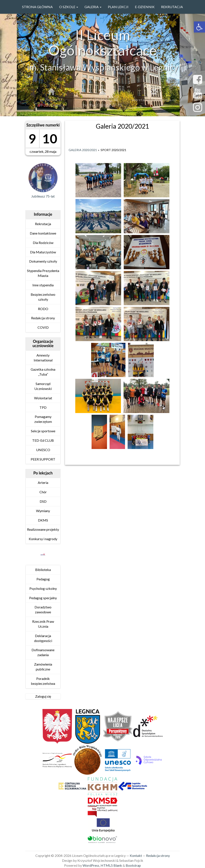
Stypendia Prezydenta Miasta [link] (43, 273)
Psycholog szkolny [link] (43, 588)
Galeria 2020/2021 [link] (83, 150)
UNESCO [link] (43, 450)
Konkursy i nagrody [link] (43, 539)
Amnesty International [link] (43, 358)
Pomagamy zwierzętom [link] (43, 419)
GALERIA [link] (93, 7)
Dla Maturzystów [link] (43, 252)
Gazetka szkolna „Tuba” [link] (43, 372)
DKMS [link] (43, 520)
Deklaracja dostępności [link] (43, 638)
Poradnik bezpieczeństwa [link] (43, 681)
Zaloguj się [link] (43, 696)
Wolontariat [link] (43, 398)
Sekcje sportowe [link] (43, 431)
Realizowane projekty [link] (43, 529)
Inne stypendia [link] (43, 285)
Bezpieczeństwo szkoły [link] (43, 297)
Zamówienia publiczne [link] (43, 667)
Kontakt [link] (136, 855)
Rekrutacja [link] (172, 7)
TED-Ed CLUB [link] (43, 440)
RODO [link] (43, 309)
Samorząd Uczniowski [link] (43, 386)
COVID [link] (43, 327)
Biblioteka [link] (43, 570)
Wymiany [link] (43, 511)
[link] (199, 27)
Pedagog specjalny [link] (43, 598)
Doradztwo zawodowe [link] (43, 609)
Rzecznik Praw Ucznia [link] (43, 624)
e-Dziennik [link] (145, 7)
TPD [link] (43, 407)
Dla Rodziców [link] (43, 243)
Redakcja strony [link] (43, 318)
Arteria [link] (43, 482)
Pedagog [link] (43, 579)
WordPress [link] (91, 865)
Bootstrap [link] (133, 865)
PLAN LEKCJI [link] (118, 7)
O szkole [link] (69, 7)
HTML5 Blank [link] (111, 865)
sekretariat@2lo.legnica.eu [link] (154, 102)
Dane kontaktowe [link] (43, 233)
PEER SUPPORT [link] (43, 459)
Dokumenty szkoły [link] (43, 261)
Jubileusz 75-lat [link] (43, 196)
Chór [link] (43, 492)
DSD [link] (43, 501)
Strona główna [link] (37, 7)
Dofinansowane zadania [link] (43, 652)
